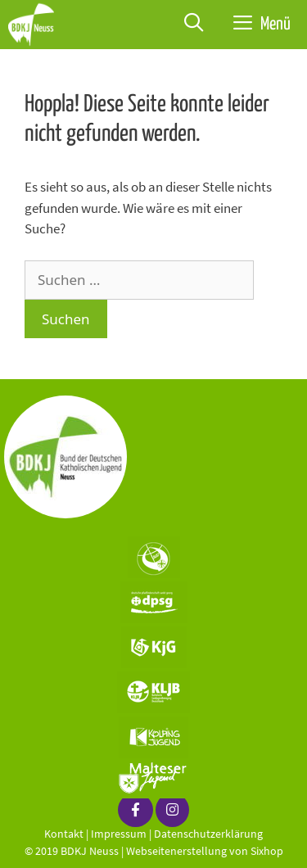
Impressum (119, 834)
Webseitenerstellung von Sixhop (205, 851)
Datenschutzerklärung (208, 834)
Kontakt (64, 834)
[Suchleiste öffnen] (194, 25)
